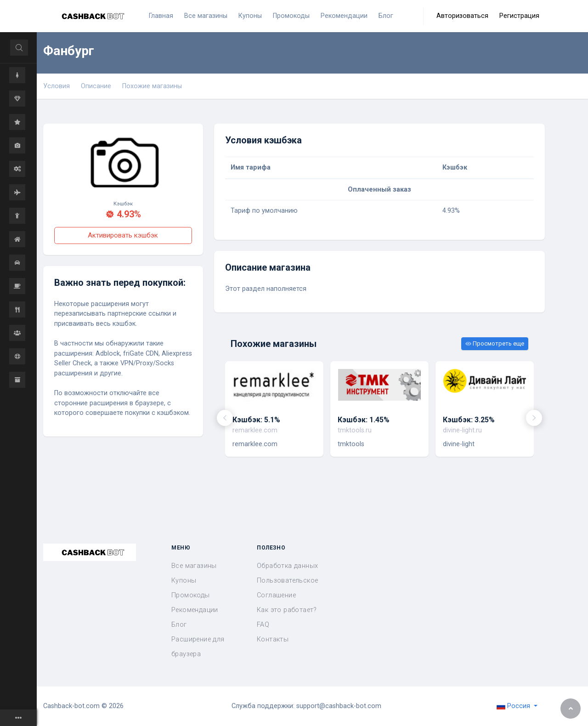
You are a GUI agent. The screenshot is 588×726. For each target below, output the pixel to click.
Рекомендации (195, 610)
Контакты (273, 639)
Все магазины (194, 566)
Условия (57, 86)
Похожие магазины (152, 86)
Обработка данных (287, 566)
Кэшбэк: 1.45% (364, 420)
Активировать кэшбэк (123, 235)
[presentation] (225, 418)
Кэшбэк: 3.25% (469, 420)
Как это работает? (287, 610)
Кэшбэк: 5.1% (256, 420)
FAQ (263, 625)
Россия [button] (514, 706)
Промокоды (191, 595)
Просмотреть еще (495, 343)
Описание (96, 86)
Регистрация (519, 16)
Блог (179, 625)
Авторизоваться (462, 16)
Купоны (184, 581)
